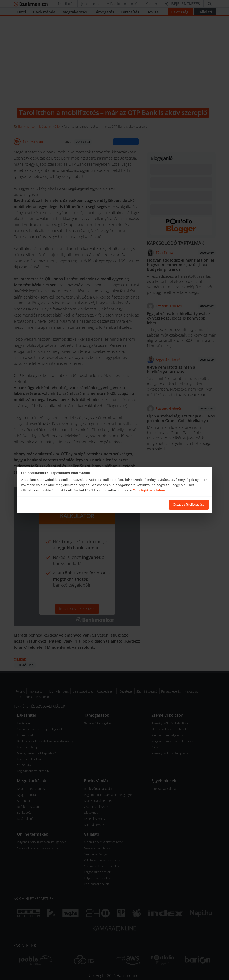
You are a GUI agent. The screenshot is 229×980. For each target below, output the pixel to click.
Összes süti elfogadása (189, 505)
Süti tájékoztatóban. (150, 490)
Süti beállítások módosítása (142, 505)
